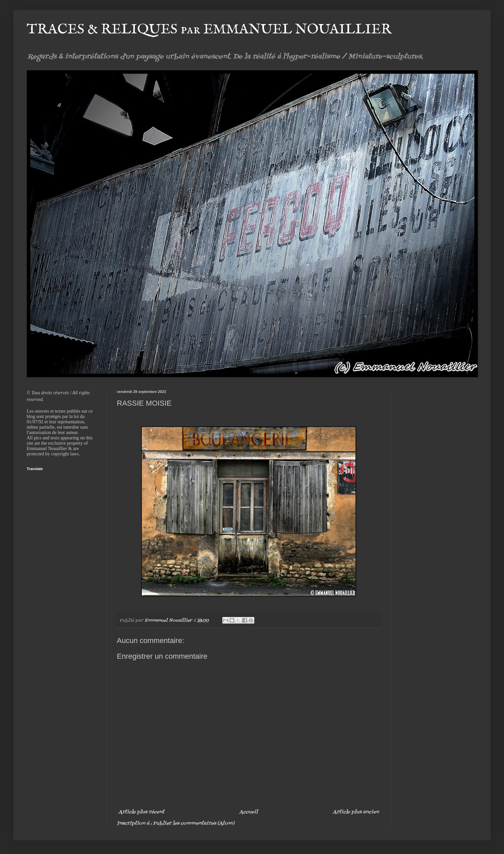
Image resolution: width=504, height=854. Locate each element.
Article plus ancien (356, 812)
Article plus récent (141, 812)
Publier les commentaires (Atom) (194, 823)
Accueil (248, 812)
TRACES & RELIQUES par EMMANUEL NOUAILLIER (209, 30)
